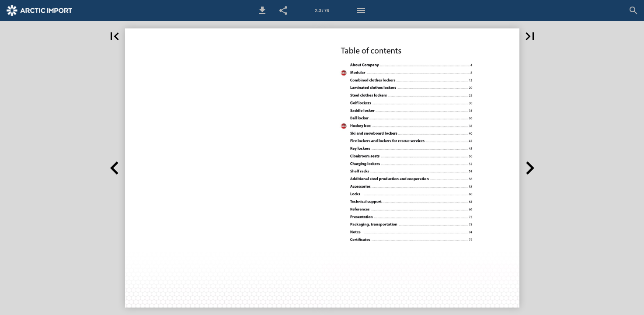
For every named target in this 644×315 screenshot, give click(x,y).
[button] (262, 10)
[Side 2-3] (322, 10)
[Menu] (361, 10)
